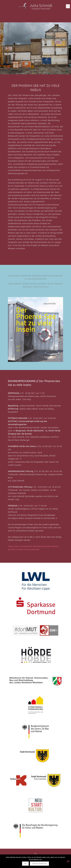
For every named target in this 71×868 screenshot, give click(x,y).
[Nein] (68, 861)
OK (25, 864)
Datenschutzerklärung (39, 864)
